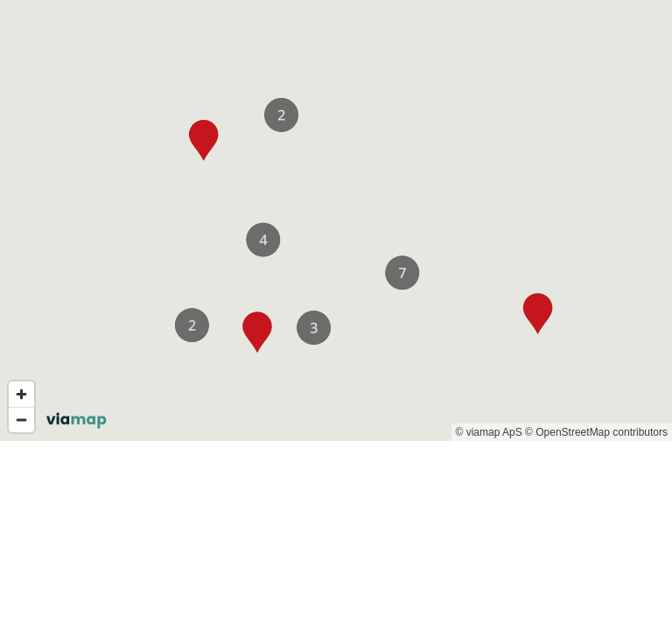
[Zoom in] (21, 394)
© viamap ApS (489, 432)
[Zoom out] (21, 420)
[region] (336, 220)
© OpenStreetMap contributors (596, 432)
